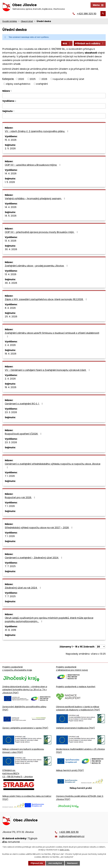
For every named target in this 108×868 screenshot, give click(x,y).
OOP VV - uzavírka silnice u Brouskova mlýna (33, 165)
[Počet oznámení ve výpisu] (100, 647)
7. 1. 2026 (10, 476)
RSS (67, 43)
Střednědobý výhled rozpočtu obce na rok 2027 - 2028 (39, 528)
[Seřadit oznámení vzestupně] (11, 90)
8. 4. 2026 (10, 308)
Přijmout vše (37, 863)
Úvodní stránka (10, 21)
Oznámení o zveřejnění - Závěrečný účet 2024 (34, 558)
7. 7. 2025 (10, 566)
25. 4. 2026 (11, 316)
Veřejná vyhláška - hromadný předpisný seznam (35, 198)
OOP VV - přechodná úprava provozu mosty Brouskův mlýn (42, 232)
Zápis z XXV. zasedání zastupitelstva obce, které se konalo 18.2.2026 (46, 299)
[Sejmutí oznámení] (54, 116)
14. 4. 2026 (11, 173)
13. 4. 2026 (11, 241)
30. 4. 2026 (11, 249)
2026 (44, 79)
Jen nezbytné (55, 863)
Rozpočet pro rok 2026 (20, 497)
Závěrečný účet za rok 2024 (23, 588)
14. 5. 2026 (11, 216)
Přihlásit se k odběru (90, 43)
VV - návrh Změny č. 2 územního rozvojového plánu (37, 131)
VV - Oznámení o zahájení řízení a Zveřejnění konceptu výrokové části (48, 370)
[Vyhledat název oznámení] (54, 96)
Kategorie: (8, 79)
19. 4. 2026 (11, 354)
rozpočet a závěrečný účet (69, 79)
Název (6, 91)
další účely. (65, 850)
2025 (33, 79)
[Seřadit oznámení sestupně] (11, 91)
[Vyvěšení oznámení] (54, 106)
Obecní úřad (27, 21)
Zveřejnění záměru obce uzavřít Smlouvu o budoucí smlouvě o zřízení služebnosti (52, 334)
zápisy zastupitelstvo (18, 84)
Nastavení (72, 863)
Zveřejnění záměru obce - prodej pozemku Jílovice (37, 266)
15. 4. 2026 (11, 140)
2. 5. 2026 (10, 148)
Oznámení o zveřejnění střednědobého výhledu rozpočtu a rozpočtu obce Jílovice (53, 465)
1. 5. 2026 (10, 182)
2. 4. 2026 (10, 345)
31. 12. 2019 (10, 630)
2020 (21, 79)
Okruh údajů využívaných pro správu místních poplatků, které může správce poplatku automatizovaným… (49, 620)
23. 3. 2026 (11, 412)
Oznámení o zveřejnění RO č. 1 (24, 404)
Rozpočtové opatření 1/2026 (24, 434)
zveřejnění (42, 84)
